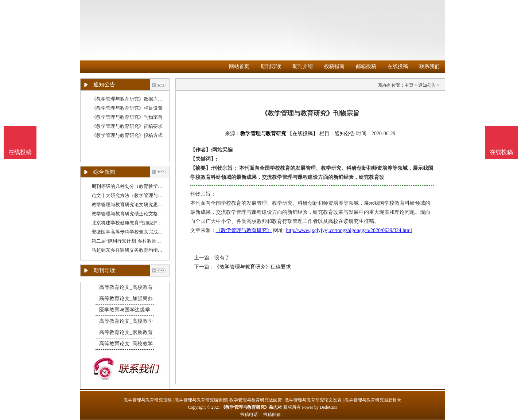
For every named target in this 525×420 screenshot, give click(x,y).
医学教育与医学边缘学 (125, 310)
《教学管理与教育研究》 (244, 230)
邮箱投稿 (366, 66)
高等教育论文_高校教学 (126, 321)
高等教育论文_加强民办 (126, 299)
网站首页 (239, 66)
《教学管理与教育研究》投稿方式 (127, 135)
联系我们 (429, 66)
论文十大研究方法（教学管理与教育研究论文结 (141, 195)
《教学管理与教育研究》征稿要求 (127, 126)
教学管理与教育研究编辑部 (201, 400)
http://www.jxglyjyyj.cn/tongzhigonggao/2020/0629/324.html (349, 230)
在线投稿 (398, 66)
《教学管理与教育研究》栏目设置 (127, 108)
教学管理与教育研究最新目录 (373, 400)
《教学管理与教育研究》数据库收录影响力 (137, 99)
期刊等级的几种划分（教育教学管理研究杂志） (141, 186)
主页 (409, 85)
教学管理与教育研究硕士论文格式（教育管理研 (141, 214)
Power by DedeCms (319, 407)
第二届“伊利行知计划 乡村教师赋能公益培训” (139, 241)
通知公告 (427, 85)
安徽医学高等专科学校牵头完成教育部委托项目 (141, 232)
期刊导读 (271, 66)
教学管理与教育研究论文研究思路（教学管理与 (141, 205)
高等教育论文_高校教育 (126, 287)
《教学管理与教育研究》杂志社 (252, 407)
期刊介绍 (303, 66)
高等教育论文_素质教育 (126, 332)
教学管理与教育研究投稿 (148, 400)
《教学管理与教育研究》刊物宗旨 (127, 117)
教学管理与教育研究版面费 (256, 400)
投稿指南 (334, 66)
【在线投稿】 (303, 134)
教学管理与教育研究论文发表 (313, 400)
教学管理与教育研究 (263, 134)
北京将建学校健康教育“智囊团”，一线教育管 (139, 223)
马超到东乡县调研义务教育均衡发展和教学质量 (141, 250)
